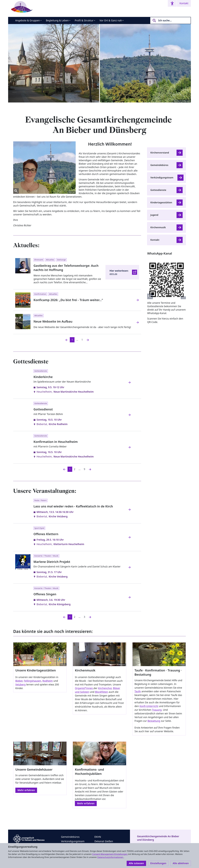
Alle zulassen (136, 863)
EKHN (98, 837)
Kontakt (184, 3)
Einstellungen (158, 863)
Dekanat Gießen (104, 841)
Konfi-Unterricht (149, 706)
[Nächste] (90, 469)
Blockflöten (102, 692)
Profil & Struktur (84, 20)
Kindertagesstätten (161, 202)
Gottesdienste (158, 190)
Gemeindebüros (159, 165)
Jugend (154, 215)
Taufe (138, 691)
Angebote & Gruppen (28, 20)
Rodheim (48, 681)
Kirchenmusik (158, 227)
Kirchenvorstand (160, 153)
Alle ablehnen (181, 863)
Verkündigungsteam (162, 177)
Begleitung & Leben (57, 20)
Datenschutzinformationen (111, 857)
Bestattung (154, 721)
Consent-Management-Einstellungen (110, 854)
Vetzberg (20, 685)
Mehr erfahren (26, 790)
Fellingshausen (32, 681)
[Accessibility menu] (172, 3)
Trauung (157, 710)
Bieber (19, 681)
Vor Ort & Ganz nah (111, 20)
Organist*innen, (84, 688)
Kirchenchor (105, 688)
